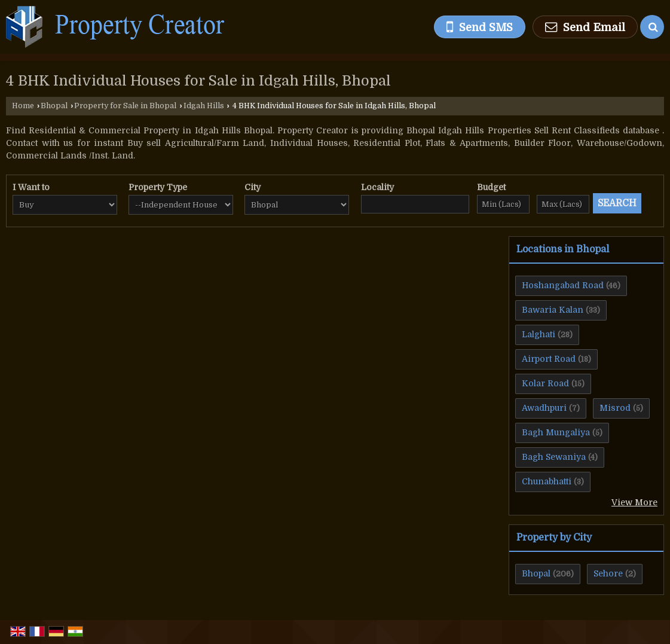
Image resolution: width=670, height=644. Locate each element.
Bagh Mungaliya (556, 432)
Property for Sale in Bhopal (125, 106)
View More (634, 502)
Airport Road (549, 359)
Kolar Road (545, 383)
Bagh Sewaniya (554, 457)
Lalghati (539, 334)
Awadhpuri (544, 408)
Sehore (608, 573)
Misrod (615, 408)
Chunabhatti (547, 481)
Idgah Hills (204, 106)
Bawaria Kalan (553, 310)
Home (23, 106)
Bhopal (54, 106)
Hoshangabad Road (563, 285)
